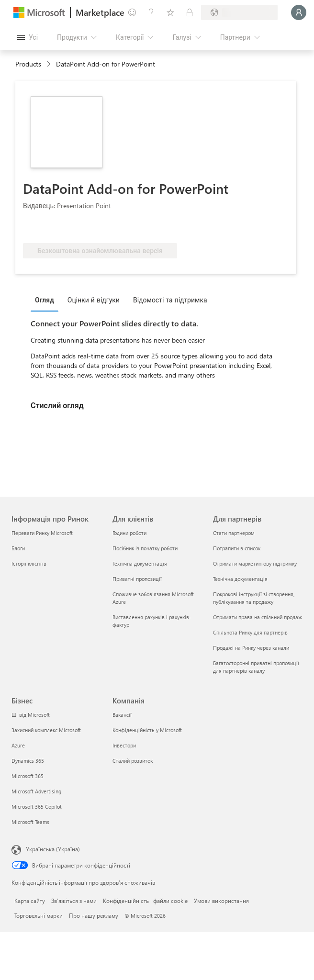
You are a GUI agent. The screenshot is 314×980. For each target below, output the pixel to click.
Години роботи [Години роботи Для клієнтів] (129, 533)
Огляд (45, 300)
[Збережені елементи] (170, 12)
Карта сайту (30, 901)
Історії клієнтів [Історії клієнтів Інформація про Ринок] (29, 563)
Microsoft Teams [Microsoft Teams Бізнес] (30, 822)
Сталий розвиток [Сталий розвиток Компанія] (133, 761)
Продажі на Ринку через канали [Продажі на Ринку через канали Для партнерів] (251, 648)
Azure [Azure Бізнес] (18, 745)
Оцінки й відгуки (94, 300)
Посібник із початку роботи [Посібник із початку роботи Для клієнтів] (145, 548)
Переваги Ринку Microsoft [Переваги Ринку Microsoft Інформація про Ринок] (42, 533)
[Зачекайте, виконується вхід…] (299, 12)
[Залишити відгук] (132, 12)
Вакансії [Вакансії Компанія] (122, 715)
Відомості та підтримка (170, 300)
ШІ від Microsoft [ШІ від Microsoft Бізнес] (31, 715)
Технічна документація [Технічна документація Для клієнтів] (140, 563)
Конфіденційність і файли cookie (145, 901)
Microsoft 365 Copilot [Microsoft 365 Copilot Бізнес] (37, 807)
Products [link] (28, 64)
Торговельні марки (39, 915)
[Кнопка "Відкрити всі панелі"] (28, 37)
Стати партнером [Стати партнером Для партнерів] (234, 533)
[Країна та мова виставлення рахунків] (239, 12)
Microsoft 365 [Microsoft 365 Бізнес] (28, 776)
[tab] (47, 300)
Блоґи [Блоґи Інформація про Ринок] (18, 548)
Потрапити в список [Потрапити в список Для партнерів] (237, 548)
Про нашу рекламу (94, 915)
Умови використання (221, 901)
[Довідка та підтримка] (151, 12)
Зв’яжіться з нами (74, 901)
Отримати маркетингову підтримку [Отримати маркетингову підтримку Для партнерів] (255, 563)
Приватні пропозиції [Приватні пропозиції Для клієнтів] (137, 579)
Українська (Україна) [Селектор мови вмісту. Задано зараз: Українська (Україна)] (53, 849)
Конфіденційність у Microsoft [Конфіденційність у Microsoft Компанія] (147, 730)
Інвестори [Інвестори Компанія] (124, 745)
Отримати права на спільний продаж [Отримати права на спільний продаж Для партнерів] (258, 617)
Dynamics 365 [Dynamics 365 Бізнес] (28, 761)
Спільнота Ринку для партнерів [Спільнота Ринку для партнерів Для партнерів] (250, 632)
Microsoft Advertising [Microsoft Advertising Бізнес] (36, 791)
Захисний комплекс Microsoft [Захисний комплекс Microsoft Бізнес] (46, 730)
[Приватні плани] (190, 12)
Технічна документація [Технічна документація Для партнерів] (240, 579)
